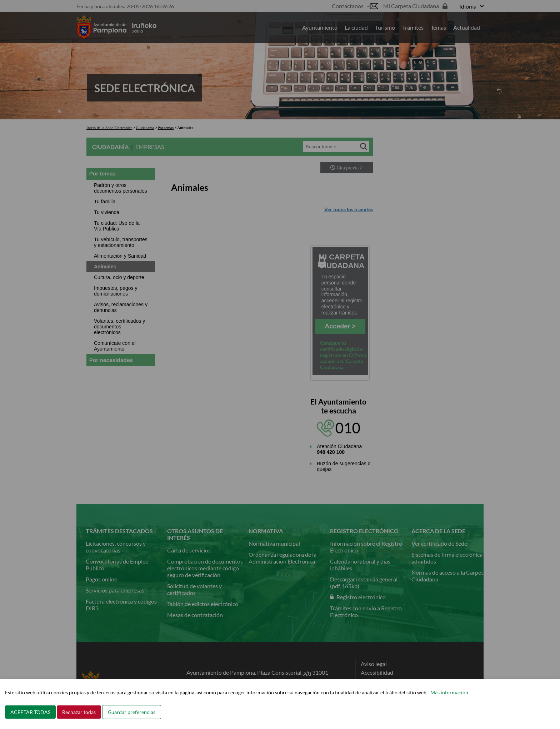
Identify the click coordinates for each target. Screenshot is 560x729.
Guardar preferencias (132, 712)
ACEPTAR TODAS (30, 712)
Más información (449, 692)
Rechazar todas (79, 712)
